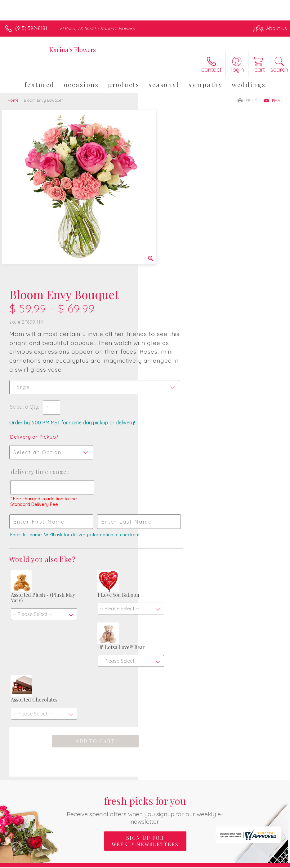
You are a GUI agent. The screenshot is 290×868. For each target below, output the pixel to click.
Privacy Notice (181, 862)
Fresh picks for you (145, 640)
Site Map (264, 862)
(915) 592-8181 (31, 28)
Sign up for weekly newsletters (145, 672)
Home (13, 100)
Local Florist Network (226, 862)
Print (248, 100)
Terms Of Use (145, 862)
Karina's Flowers (73, 49)
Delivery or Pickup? (173, 268)
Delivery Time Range (177, 303)
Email (274, 100)
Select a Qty (162, 237)
